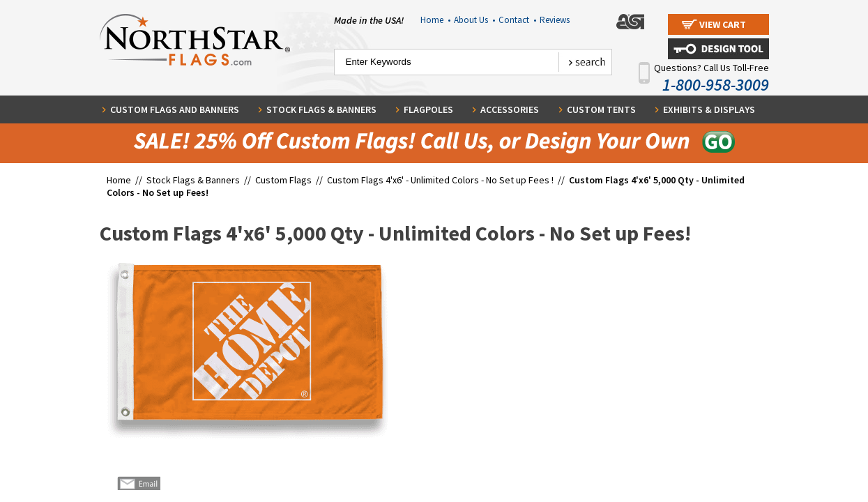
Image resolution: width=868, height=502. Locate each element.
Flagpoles (428, 109)
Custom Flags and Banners (175, 109)
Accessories (510, 109)
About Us (474, 20)
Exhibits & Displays (709, 109)
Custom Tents (601, 109)
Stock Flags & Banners (321, 109)
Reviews (555, 20)
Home (435, 20)
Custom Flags (283, 180)
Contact (517, 20)
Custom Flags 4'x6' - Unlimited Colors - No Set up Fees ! (440, 180)
